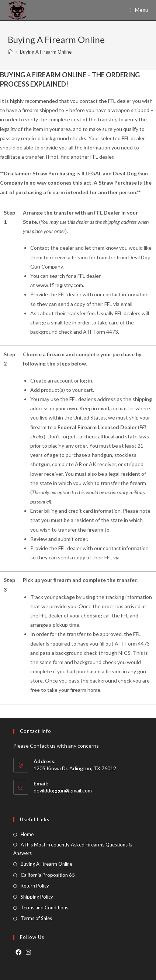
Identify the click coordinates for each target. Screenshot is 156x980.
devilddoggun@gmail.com (63, 790)
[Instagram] (28, 952)
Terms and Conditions (44, 907)
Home (27, 834)
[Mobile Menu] (136, 10)
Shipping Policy (37, 897)
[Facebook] (18, 952)
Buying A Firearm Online (46, 864)
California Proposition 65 (48, 875)
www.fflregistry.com (60, 285)
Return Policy (35, 886)
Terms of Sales (36, 918)
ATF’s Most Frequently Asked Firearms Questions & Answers (73, 849)
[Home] (10, 52)
